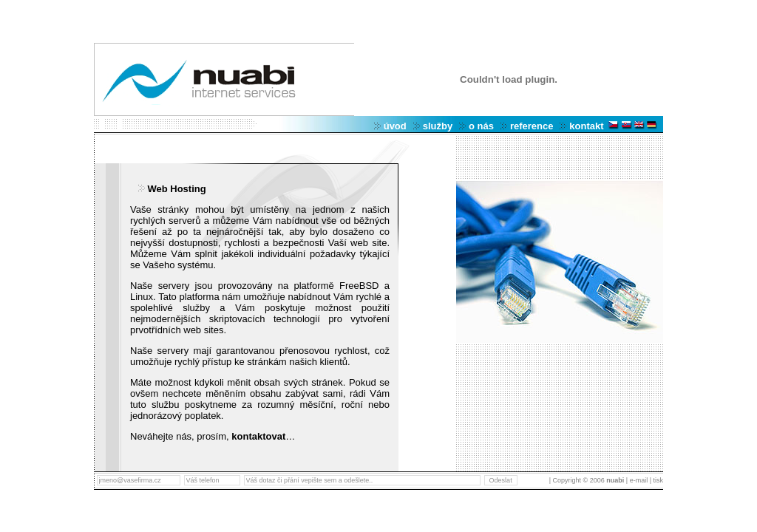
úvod (395, 126)
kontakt (586, 126)
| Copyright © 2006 (588, 480)
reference (532, 126)
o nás (481, 126)
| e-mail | (639, 480)
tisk (657, 480)
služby (438, 126)
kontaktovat (258, 436)
